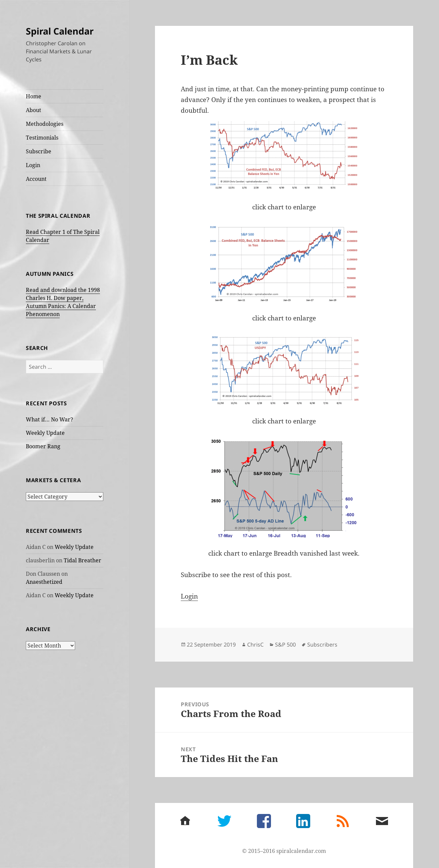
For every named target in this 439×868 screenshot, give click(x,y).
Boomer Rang (43, 446)
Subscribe (39, 151)
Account (36, 179)
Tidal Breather (83, 560)
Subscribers (322, 645)
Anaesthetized (44, 582)
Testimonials (42, 138)
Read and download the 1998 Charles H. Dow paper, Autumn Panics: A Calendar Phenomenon (63, 302)
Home (34, 96)
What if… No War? (49, 419)
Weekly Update (45, 433)
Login (33, 165)
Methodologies (45, 124)
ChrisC (255, 645)
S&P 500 (285, 645)
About (34, 110)
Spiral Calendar (60, 31)
